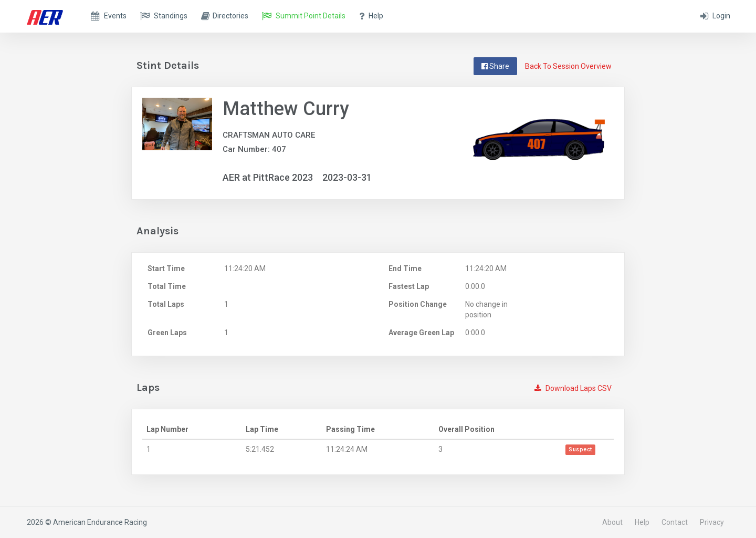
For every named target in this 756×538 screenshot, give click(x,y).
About (612, 522)
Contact (675, 522)
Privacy (712, 522)
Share (495, 66)
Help (642, 522)
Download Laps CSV (573, 388)
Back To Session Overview (568, 66)
